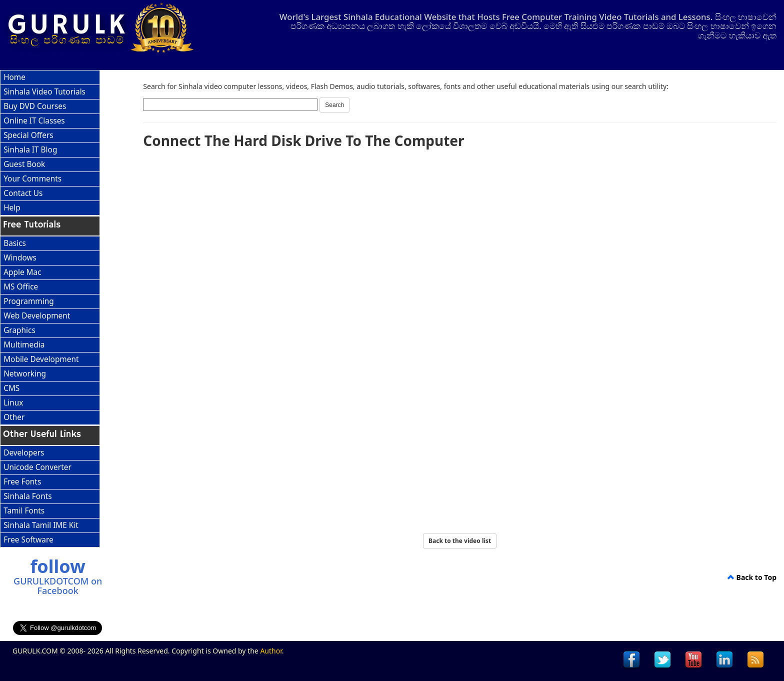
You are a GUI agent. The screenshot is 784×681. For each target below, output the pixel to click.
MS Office (21, 287)
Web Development (37, 316)
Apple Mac (22, 272)
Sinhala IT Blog (30, 150)
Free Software (28, 540)
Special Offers (28, 135)
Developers (24, 453)
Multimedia (24, 345)
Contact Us (23, 193)
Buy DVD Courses (35, 106)
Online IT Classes (34, 121)
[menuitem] (50, 78)
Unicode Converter (37, 467)
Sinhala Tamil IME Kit (41, 525)
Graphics (19, 330)
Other (14, 417)
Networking (25, 374)
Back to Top (752, 577)
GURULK (68, 25)
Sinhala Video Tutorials (44, 92)
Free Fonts (22, 482)
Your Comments (32, 179)
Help (12, 208)
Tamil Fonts (24, 511)
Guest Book (24, 164)
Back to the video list (460, 541)
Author (271, 651)
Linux (13, 403)
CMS (11, 388)
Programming (29, 301)
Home (14, 77)
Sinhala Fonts (27, 496)
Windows (20, 258)
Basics (15, 243)
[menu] (50, 143)
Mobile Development (41, 359)
